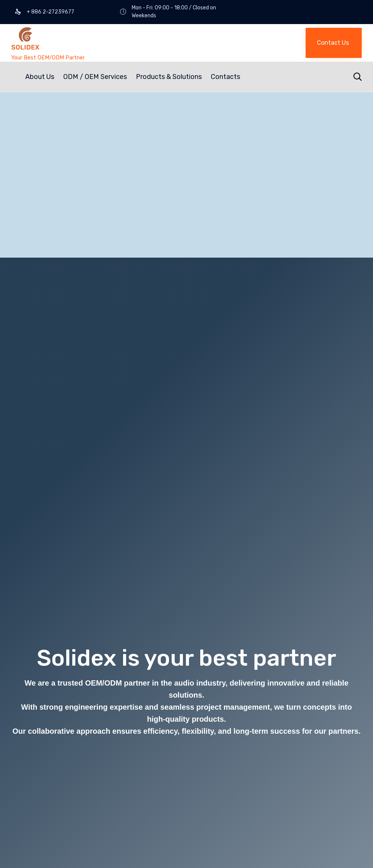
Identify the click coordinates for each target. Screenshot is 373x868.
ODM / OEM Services (95, 77)
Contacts (225, 77)
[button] (334, 43)
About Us (40, 77)
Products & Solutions (169, 77)
